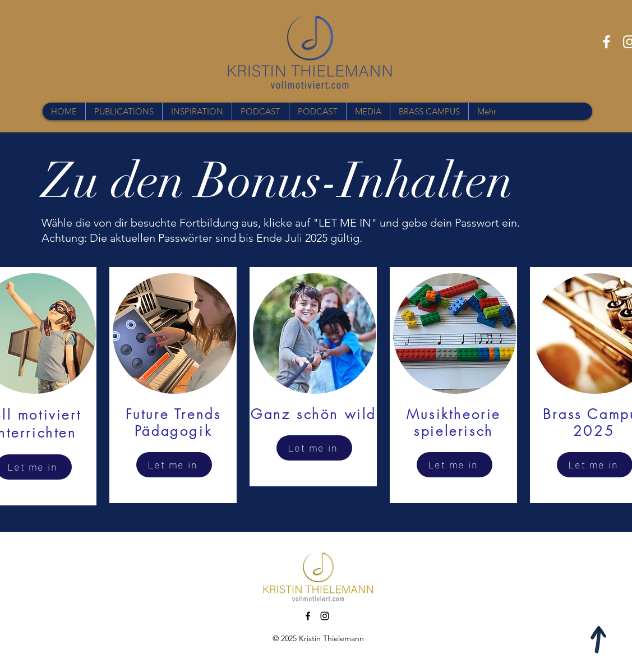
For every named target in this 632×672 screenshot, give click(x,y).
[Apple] (599, 639)
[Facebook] (606, 42)
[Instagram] (325, 616)
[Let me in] (174, 465)
